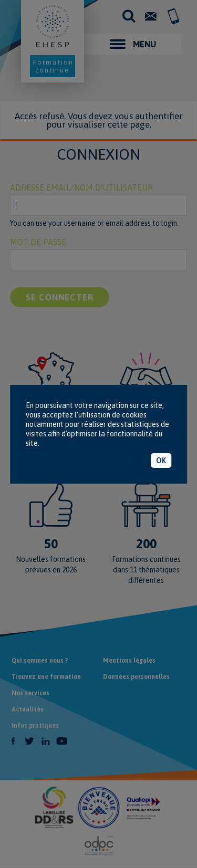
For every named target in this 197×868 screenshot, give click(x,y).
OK (161, 461)
